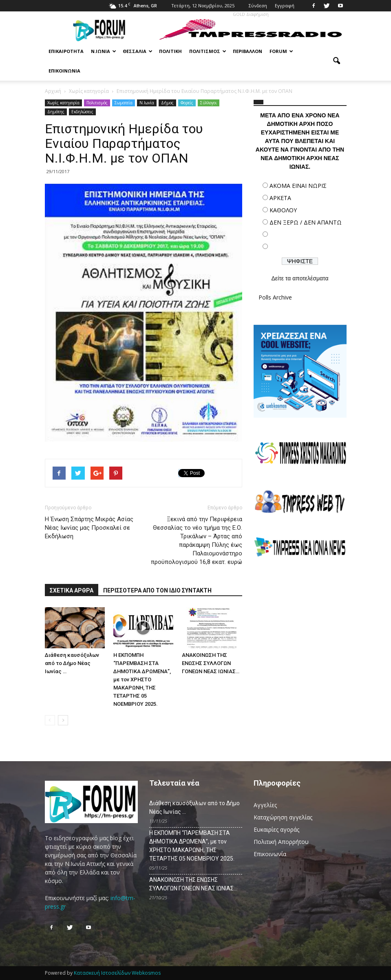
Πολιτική (170, 51)
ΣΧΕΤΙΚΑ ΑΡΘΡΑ (72, 590)
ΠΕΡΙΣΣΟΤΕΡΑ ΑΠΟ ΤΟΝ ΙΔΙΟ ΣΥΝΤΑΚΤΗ (157, 590)
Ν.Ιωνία (104, 51)
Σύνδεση (258, 6)
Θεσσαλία (138, 51)
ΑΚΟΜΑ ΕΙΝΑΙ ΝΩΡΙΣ (298, 186)
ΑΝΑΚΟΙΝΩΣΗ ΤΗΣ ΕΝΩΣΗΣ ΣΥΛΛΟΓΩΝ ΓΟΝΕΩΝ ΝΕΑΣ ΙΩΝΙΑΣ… (211, 663)
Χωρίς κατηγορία (63, 103)
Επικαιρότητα (66, 51)
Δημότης (56, 112)
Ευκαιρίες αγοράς (276, 829)
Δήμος (167, 103)
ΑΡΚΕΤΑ (280, 198)
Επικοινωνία (64, 71)
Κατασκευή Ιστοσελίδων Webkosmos (117, 973)
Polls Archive (275, 297)
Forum (281, 51)
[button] (337, 61)
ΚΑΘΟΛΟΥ (283, 210)
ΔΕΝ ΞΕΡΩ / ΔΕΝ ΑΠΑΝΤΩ (306, 222)
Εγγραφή (285, 6)
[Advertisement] (300, 623)
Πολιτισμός (208, 51)
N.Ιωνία (147, 103)
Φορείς (187, 103)
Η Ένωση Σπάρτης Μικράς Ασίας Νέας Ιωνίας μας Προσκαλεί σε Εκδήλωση (89, 528)
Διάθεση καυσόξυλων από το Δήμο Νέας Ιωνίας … (72, 663)
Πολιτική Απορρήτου (281, 842)
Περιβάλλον (247, 51)
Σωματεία (124, 103)
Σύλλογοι (209, 103)
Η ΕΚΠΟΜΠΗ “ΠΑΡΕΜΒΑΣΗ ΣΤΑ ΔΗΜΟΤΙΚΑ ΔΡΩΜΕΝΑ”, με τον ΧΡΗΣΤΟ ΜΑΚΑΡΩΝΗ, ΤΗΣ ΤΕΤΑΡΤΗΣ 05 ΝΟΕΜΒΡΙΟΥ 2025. (142, 679)
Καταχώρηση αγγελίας (283, 817)
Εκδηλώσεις (82, 112)
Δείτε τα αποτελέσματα (300, 278)
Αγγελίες (265, 805)
